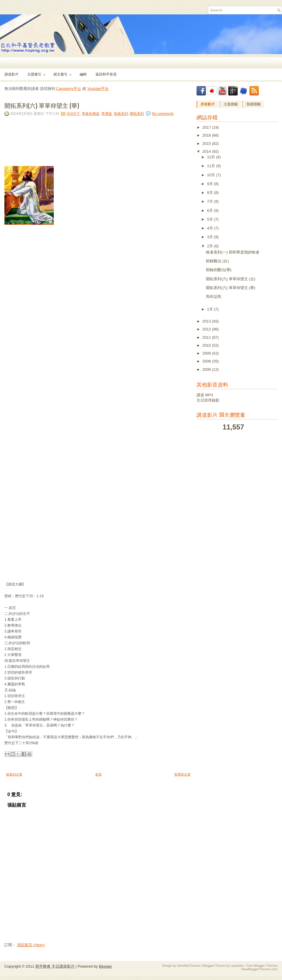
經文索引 (64, 72)
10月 (212, 175)
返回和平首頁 (106, 74)
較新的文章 (14, 774)
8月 (211, 193)
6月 (211, 210)
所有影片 (208, 104)
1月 (211, 309)
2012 (207, 329)
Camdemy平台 (69, 89)
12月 (212, 157)
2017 (207, 127)
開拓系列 (137, 114)
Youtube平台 (98, 89)
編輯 (83, 74)
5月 (211, 219)
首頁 (98, 774)
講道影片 (11, 74)
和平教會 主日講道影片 (55, 966)
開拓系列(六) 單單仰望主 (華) (42, 105)
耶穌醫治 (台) (217, 261)
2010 (207, 345)
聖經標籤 (254, 104)
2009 (207, 353)
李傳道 (107, 114)
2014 (207, 151)
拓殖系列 (121, 114)
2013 (207, 321)
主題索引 (38, 72)
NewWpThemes (189, 966)
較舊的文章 (183, 774)
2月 (211, 246)
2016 (207, 135)
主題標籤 (231, 104)
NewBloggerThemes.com (260, 969)
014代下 (73, 114)
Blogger (105, 966)
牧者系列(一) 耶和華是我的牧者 (233, 252)
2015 (207, 144)
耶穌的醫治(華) (219, 270)
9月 (211, 184)
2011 (207, 337)
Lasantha (237, 966)
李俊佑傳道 (90, 114)
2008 (207, 361)
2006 (207, 369)
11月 (212, 166)
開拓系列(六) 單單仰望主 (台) (231, 279)
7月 (211, 201)
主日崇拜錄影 (208, 400)
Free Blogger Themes (262, 966)
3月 (211, 237)
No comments (163, 114)
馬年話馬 (214, 297)
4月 (211, 228)
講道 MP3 (205, 395)
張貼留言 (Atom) (31, 945)
